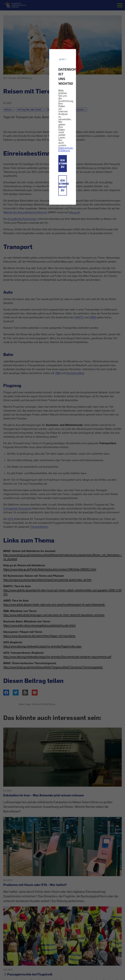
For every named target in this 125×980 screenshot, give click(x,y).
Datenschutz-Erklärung (66, 149)
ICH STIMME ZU (63, 164)
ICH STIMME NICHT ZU (63, 185)
